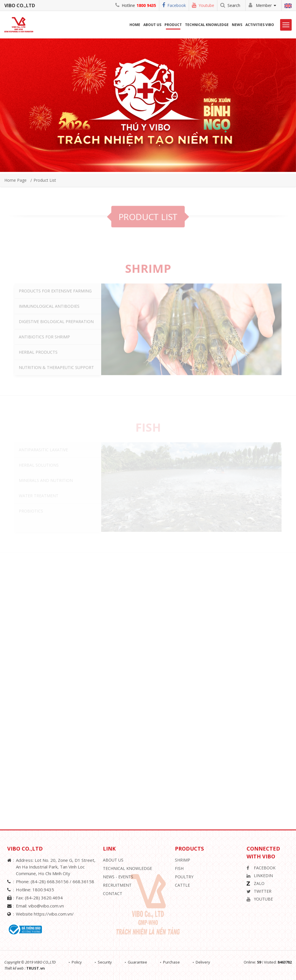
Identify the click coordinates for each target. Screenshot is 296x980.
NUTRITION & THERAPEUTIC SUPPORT (56, 386)
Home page (15, 180)
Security (105, 962)
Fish (179, 868)
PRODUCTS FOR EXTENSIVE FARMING (55, 309)
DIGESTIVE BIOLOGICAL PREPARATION (56, 340)
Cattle (182, 885)
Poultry (184, 877)
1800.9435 (43, 890)
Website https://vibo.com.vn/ (45, 914)
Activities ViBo (260, 25)
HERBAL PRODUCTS (38, 371)
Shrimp (183, 860)
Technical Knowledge (207, 25)
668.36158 (83, 881)
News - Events (118, 877)
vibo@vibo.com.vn (46, 906)
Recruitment (117, 885)
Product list (45, 180)
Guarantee (137, 962)
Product (173, 25)
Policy (77, 962)
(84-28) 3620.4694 (44, 898)
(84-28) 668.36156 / (52, 881)
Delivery (203, 962)
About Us (113, 860)
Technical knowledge (127, 868)
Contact (113, 893)
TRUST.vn (36, 968)
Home (135, 25)
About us (152, 25)
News (237, 25)
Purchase (171, 962)
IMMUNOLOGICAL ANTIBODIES (49, 325)
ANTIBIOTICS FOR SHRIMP (44, 355)
